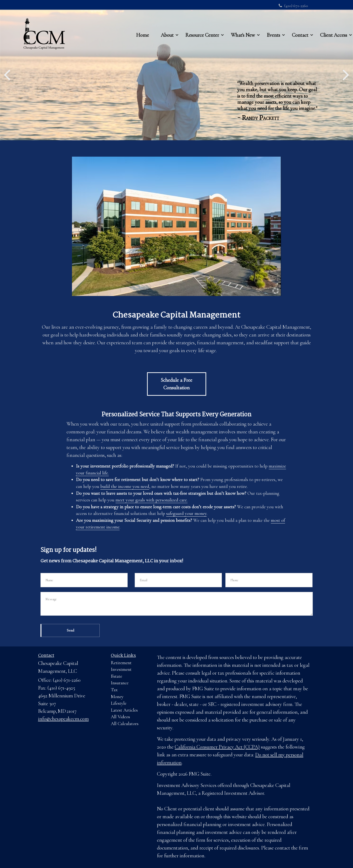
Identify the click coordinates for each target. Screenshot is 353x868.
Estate (116, 676)
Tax (114, 690)
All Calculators (125, 724)
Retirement (121, 663)
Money (117, 697)
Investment (121, 669)
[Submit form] (70, 630)
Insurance (120, 683)
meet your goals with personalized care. (152, 500)
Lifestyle (119, 703)
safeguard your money (186, 514)
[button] (167, 26)
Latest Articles (124, 710)
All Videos (120, 717)
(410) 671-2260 (293, 6)
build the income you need (125, 486)
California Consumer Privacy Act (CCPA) (217, 747)
